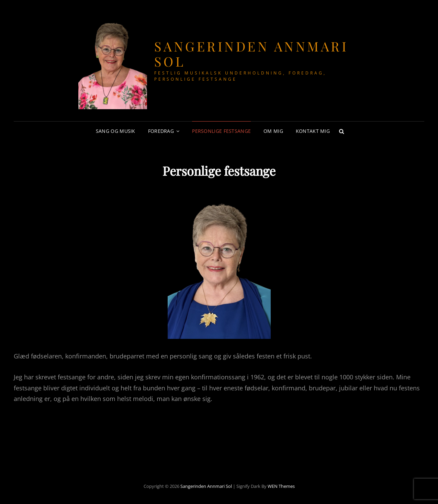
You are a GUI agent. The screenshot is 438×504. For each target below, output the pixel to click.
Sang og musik (116, 131)
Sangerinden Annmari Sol (251, 54)
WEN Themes (281, 486)
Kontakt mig (313, 131)
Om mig (273, 131)
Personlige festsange (221, 131)
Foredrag (161, 131)
